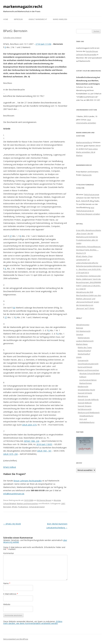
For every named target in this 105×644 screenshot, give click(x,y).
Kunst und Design (85, 367)
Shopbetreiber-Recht (86, 390)
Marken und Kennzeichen (27, 504)
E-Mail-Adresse (11, 594)
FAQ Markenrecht (83, 331)
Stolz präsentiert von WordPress (16, 639)
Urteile (79, 357)
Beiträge (80, 328)
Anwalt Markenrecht (38, 19)
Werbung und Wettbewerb (89, 413)
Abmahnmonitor (83, 325)
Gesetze (80, 334)
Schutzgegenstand (37, 507)
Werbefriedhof (84, 354)
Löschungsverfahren (88, 380)
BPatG (15, 507)
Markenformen (86, 383)
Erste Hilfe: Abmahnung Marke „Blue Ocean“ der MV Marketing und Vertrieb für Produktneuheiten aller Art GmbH (89, 237)
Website (7, 604)
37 (11, 236)
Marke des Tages (85, 347)
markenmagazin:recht (23, 7)
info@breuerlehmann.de (14, 494)
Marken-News (82, 344)
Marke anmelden (60, 19)
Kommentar (9, 553)
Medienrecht (83, 386)
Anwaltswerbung (86, 416)
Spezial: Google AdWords (88, 399)
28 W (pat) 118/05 (44, 444)
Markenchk (87, 175)
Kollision (83, 377)
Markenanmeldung (84, 142)
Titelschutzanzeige (91, 194)
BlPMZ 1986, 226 (32, 441)
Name (7, 583)
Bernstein (7, 507)
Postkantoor (23, 507)
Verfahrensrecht (85, 409)
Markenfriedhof (84, 351)
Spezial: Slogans (85, 406)
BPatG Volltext (10, 467)
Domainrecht (83, 360)
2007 (63, 504)
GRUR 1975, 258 (10, 454)
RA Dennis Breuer (44, 500)
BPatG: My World (12, 524)
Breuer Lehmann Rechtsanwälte (28, 481)
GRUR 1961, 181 (44, 451)
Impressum (18, 19)
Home (6, 19)
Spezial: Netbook (85, 403)
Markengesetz (84, 338)
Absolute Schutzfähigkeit (90, 373)
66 (14, 308)
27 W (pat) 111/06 (43, 44)
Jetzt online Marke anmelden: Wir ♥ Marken (87, 152)
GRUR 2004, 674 (29, 425)
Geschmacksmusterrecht (88, 364)
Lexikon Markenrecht (85, 341)
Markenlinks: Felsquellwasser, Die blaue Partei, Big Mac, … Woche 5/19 (89, 250)
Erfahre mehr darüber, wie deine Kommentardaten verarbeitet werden (33, 622)
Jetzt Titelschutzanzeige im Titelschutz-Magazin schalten (88, 211)
